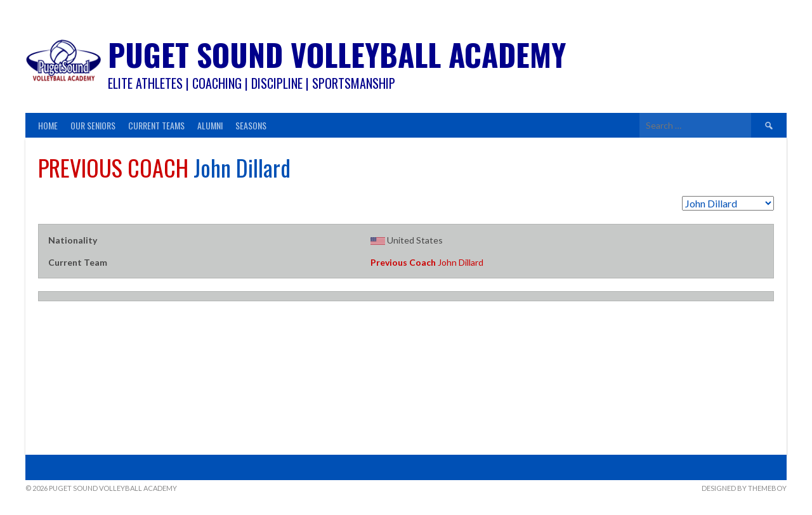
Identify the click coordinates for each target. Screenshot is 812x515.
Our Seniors (93, 125)
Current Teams (156, 125)
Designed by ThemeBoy (744, 488)
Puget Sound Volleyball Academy (337, 54)
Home (48, 125)
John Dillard (427, 262)
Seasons (251, 125)
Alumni (210, 125)
